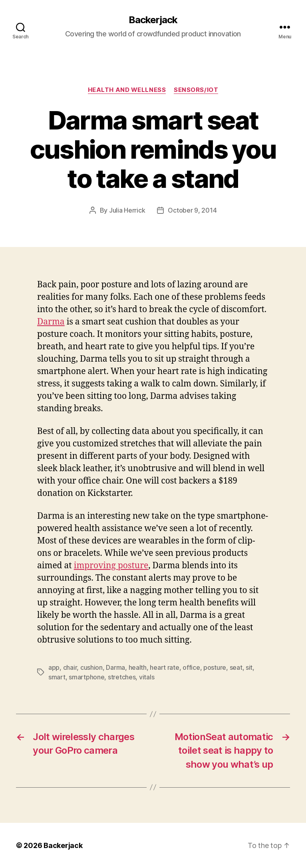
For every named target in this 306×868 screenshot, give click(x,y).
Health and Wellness (127, 90)
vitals (147, 677)
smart (57, 677)
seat (236, 667)
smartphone (86, 677)
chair (70, 667)
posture (215, 667)
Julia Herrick (127, 210)
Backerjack (153, 20)
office (191, 667)
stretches (122, 677)
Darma (51, 322)
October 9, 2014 (192, 210)
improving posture (111, 566)
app (54, 667)
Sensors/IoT (196, 90)
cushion (91, 667)
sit (249, 667)
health (138, 667)
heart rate (164, 667)
